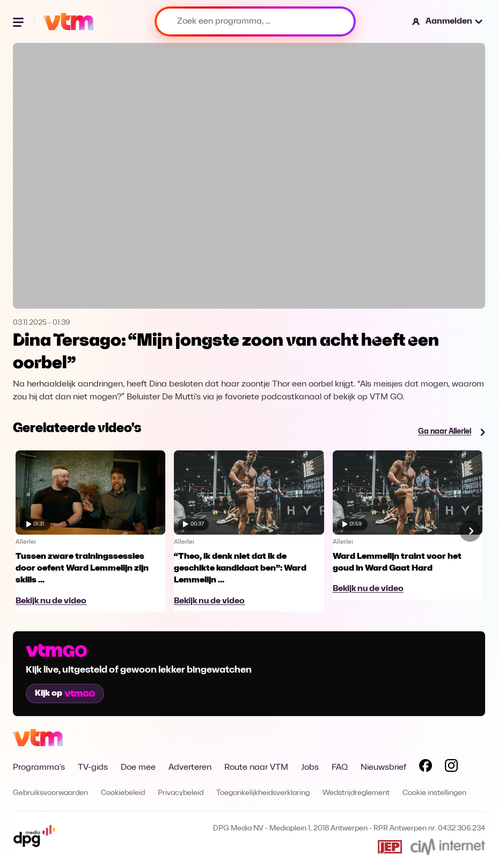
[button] (448, 21)
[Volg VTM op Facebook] (426, 768)
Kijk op (65, 694)
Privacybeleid (181, 793)
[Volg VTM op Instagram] (451, 768)
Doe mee (138, 768)
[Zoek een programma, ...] (255, 21)
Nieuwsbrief (383, 768)
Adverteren (190, 768)
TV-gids (93, 768)
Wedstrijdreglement (356, 793)
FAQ (340, 768)
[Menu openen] (19, 21)
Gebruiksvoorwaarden (50, 793)
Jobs (310, 768)
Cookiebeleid (123, 793)
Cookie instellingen (434, 793)
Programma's (39, 768)
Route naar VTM (256, 768)
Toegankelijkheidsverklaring (263, 793)
